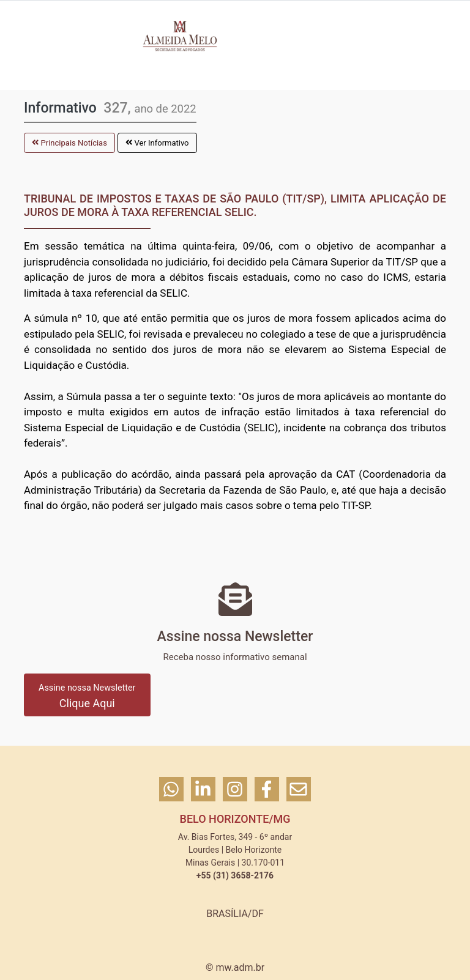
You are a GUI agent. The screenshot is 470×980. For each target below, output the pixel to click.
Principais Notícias (69, 143)
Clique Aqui (87, 696)
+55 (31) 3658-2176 (235, 875)
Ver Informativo (157, 143)
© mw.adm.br (235, 967)
